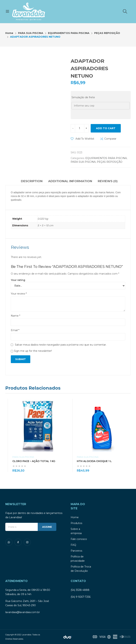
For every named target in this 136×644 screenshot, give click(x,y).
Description (32, 181)
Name (15, 316)
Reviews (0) (108, 181)
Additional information (70, 181)
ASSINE (47, 527)
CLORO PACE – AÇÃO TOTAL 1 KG (34, 461)
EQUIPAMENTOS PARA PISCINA (106, 158)
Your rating (18, 280)
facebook (18, 542)
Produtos (76, 523)
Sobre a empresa (76, 531)
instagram (27, 542)
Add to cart (106, 128)
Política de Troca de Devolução (81, 569)
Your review (19, 294)
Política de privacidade (78, 559)
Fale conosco (79, 539)
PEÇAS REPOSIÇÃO (110, 162)
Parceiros (76, 551)
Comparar (110, 139)
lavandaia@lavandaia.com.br (23, 612)
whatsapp (9, 542)
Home (75, 517)
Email (15, 330)
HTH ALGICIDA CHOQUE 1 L (94, 461)
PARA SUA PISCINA (83, 162)
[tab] (32, 182)
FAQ (73, 545)
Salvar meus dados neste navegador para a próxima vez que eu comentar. (61, 345)
